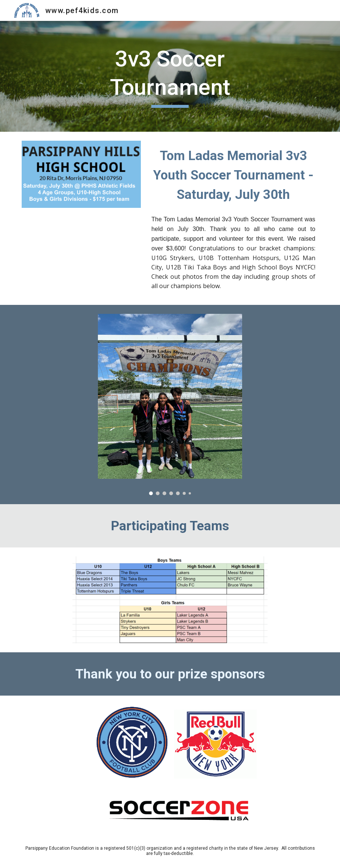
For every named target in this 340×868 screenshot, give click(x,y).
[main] (170, 76)
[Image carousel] (170, 405)
